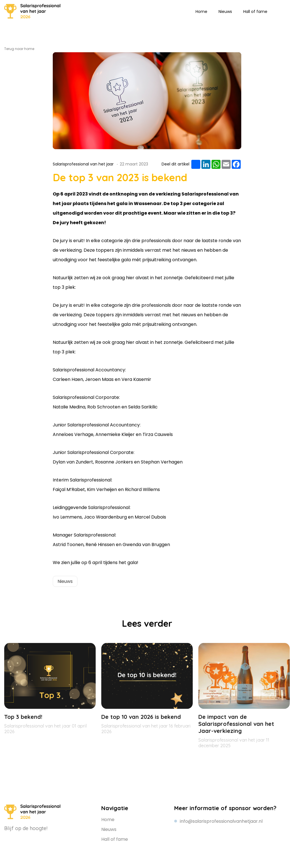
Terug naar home (19, 49)
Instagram (286, 11)
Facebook (35, 838)
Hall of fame (255, 12)
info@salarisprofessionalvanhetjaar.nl (221, 821)
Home (201, 12)
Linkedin (277, 11)
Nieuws (225, 12)
